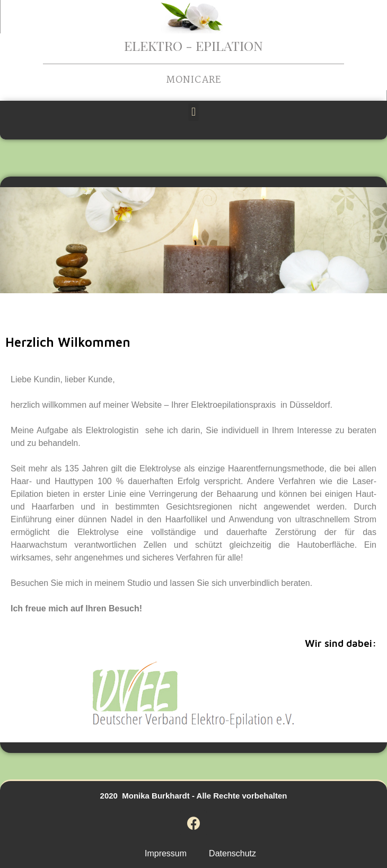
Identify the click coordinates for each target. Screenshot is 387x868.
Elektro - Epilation (193, 45)
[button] (193, 112)
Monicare (194, 80)
